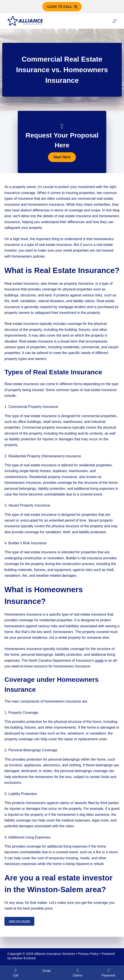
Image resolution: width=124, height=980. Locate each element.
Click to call (62, 7)
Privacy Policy (88, 954)
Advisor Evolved (24, 958)
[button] (62, 157)
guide (99, 661)
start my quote (19, 921)
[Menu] (114, 21)
